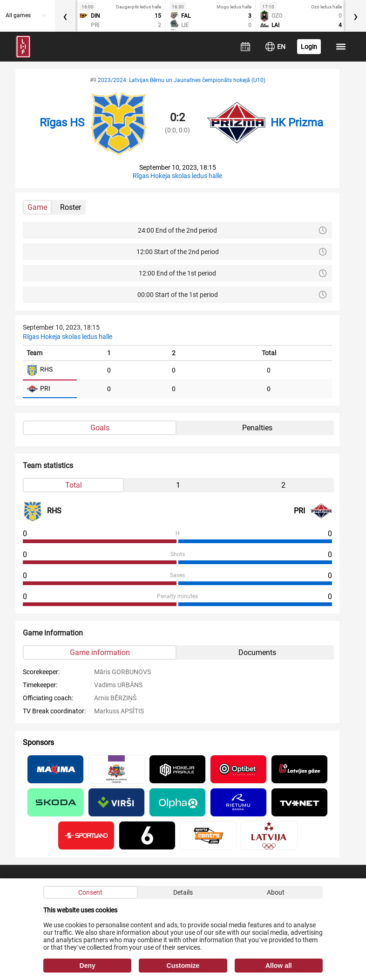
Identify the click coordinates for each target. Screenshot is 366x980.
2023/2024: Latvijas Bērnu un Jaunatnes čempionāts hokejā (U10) (182, 80)
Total (74, 485)
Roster (71, 207)
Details (183, 892)
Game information (100, 652)
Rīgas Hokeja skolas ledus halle (177, 176)
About (276, 892)
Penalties (257, 428)
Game (37, 207)
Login (309, 47)
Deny (88, 966)
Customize (183, 966)
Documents (257, 652)
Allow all (279, 966)
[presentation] (65, 16)
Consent (90, 892)
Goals (100, 428)
